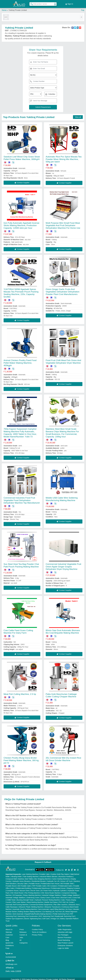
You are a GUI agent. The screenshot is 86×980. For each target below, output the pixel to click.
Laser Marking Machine (30, 873)
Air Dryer (69, 908)
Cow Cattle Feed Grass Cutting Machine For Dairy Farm (18, 630)
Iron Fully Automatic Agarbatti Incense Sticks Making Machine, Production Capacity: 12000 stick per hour (21, 224)
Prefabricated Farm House (50, 882)
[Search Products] (31, 3)
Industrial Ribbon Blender (49, 875)
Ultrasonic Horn (74, 903)
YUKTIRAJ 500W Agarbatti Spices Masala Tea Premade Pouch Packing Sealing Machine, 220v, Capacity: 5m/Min (21, 292)
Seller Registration (65, 928)
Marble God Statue (51, 901)
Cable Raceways (11, 906)
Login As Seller (63, 947)
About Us (9, 928)
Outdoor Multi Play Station (60, 873)
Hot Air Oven (35, 889)
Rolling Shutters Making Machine (30, 910)
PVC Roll (62, 901)
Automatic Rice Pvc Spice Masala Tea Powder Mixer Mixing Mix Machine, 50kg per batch (64, 158)
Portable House (34, 882)
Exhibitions (10, 944)
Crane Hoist (55, 896)
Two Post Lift (60, 910)
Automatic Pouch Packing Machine (25, 908)
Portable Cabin (45, 873)
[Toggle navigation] (81, 16)
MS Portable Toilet (67, 882)
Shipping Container (73, 887)
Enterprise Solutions (65, 944)
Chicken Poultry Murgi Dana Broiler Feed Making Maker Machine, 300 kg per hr (21, 759)
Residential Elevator (39, 880)
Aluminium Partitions (66, 875)
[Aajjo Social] (66, 868)
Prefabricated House (58, 887)
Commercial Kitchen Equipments (41, 903)
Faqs (7, 947)
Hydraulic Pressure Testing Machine (47, 899)
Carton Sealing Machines (61, 878)
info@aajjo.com (11, 963)
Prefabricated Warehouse (41, 887)
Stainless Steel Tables (26, 878)
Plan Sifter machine (60, 903)
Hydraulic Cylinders (60, 889)
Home (4, 9)
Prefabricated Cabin (65, 885)
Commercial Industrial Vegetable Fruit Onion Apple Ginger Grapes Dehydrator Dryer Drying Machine (63, 565)
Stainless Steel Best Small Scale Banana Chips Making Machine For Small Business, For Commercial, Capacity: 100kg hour (62, 431)
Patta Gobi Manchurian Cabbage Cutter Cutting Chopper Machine (61, 694)
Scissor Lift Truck (66, 880)
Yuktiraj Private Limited (18, 9)
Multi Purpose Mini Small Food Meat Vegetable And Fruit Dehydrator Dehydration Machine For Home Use (63, 224)
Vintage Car (55, 917)
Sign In (69, 3)
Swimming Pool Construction (28, 915)
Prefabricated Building (23, 887)
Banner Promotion (64, 936)
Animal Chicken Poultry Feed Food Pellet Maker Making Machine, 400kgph (20, 362)
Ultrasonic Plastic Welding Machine (31, 906)
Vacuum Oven (24, 889)
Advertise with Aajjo (65, 931)
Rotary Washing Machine (32, 894)
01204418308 (11, 956)
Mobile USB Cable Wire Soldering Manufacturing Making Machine (62, 498)
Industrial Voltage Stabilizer (51, 894)
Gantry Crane (45, 896)
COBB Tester (11, 899)
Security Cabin (23, 882)
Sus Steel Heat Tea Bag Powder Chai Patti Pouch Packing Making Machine (21, 564)
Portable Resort (11, 885)
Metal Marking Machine (35, 901)
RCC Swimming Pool (46, 915)
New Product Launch (65, 941)
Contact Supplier (22, 181)
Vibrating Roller (16, 875)
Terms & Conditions (39, 931)
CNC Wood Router (17, 892)
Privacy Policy (37, 933)
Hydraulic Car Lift (53, 880)
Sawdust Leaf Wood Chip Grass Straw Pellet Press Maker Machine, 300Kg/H (22, 157)
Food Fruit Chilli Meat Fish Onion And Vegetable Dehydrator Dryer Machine (63, 360)
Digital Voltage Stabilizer (71, 894)
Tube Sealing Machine (31, 875)
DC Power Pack (46, 889)
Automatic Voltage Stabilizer (15, 896)
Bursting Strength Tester (25, 899)
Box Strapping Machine (43, 878)
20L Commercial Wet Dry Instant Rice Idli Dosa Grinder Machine (63, 758)
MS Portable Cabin (24, 885)
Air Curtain (70, 901)
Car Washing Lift (48, 910)
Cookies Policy (37, 928)
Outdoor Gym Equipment (14, 917)
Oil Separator (17, 894)
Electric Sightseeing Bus (33, 917)
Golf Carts (46, 917)
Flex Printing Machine (32, 892)
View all (78, 116)
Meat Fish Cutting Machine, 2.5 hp (20, 693)
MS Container (52, 885)
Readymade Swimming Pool (65, 915)
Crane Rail (76, 896)
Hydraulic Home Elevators (21, 880)
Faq (83, 9)
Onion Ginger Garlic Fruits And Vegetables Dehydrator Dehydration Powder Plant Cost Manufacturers (63, 290)
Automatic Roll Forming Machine (17, 903)
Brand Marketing (64, 939)
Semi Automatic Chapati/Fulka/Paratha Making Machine (32, 913)
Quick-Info (9, 941)
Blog (7, 939)
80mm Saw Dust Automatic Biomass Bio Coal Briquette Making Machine (63, 630)
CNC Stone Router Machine (51, 892)
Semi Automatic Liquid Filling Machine (51, 908)
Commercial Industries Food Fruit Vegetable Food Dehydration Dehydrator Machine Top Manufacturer (22, 499)
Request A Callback (43, 861)
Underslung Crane (33, 896)
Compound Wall (11, 878)
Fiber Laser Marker (19, 901)
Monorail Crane (66, 896)
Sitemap (9, 931)
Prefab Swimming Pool (61, 913)
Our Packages (63, 933)
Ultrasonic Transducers (52, 906)
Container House (12, 889)
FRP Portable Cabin (39, 885)
